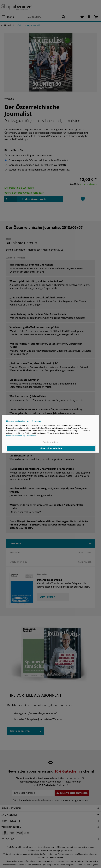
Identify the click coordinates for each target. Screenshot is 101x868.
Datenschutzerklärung (16, 436)
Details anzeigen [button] (50, 442)
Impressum (32, 436)
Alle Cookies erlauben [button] (51, 448)
